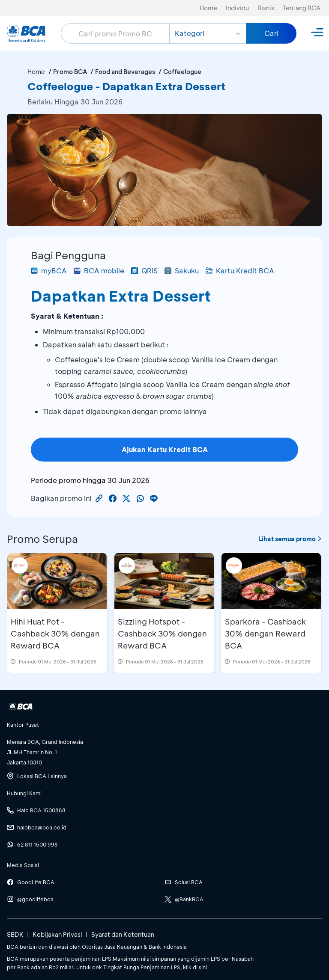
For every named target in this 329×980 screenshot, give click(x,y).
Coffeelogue (182, 72)
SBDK (15, 934)
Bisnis (266, 8)
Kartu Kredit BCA (240, 271)
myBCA (49, 271)
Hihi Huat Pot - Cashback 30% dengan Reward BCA (55, 634)
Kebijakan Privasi (57, 934)
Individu (237, 8)
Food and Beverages (125, 72)
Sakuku (182, 271)
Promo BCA (70, 72)
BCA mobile (99, 271)
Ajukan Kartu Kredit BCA (165, 449)
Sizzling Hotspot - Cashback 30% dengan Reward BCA (162, 634)
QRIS (144, 271)
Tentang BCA (302, 8)
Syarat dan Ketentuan (123, 934)
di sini (200, 967)
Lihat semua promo (290, 539)
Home (208, 8)
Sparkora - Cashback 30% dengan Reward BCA (265, 634)
